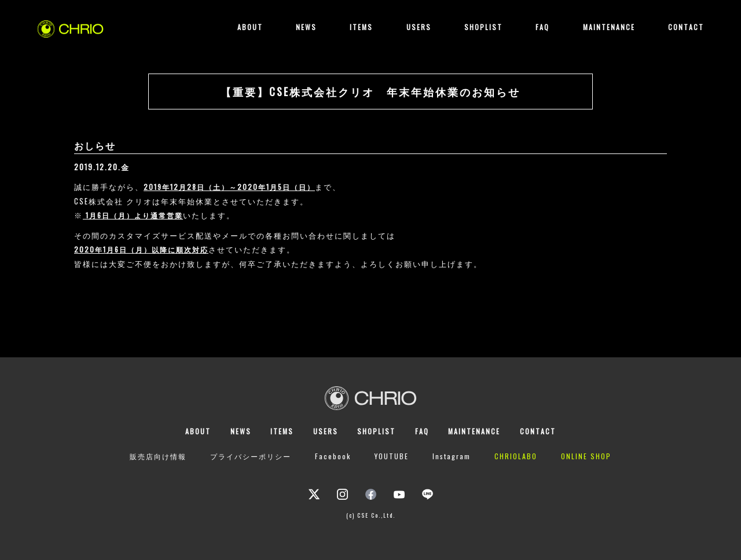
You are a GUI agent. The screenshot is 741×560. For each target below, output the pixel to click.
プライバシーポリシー (251, 456)
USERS (419, 27)
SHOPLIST (483, 27)
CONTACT (686, 27)
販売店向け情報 (158, 456)
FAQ (542, 27)
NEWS (306, 27)
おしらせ (95, 145)
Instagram (452, 456)
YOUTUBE (392, 456)
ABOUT (250, 27)
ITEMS (361, 27)
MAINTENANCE (609, 27)
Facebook (333, 456)
